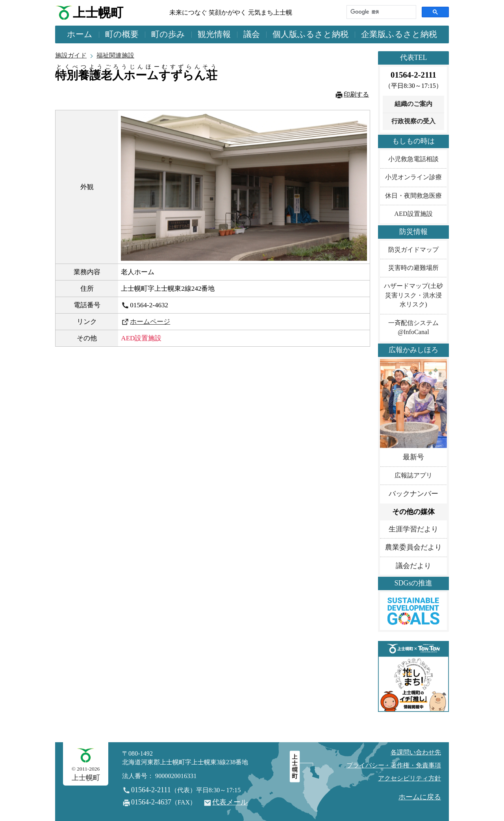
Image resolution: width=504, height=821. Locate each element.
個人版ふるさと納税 (310, 34)
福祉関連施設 (115, 56)
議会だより (413, 566)
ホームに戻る (420, 797)
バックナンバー (413, 494)
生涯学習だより (413, 529)
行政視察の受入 (413, 121)
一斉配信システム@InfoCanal (413, 328)
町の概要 (122, 34)
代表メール (230, 802)
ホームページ (150, 322)
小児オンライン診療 (413, 177)
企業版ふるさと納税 (399, 34)
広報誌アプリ (413, 476)
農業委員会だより (413, 547)
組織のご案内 (413, 104)
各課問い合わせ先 (416, 752)
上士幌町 (98, 13)
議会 (252, 34)
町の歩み (168, 34)
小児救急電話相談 (413, 159)
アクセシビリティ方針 (409, 778)
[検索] (381, 12)
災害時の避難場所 (413, 268)
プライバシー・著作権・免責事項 (394, 765)
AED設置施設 (413, 214)
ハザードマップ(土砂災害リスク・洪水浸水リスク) (413, 295)
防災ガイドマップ (413, 250)
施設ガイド (71, 56)
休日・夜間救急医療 (413, 196)
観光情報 (214, 34)
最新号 (413, 457)
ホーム (80, 34)
